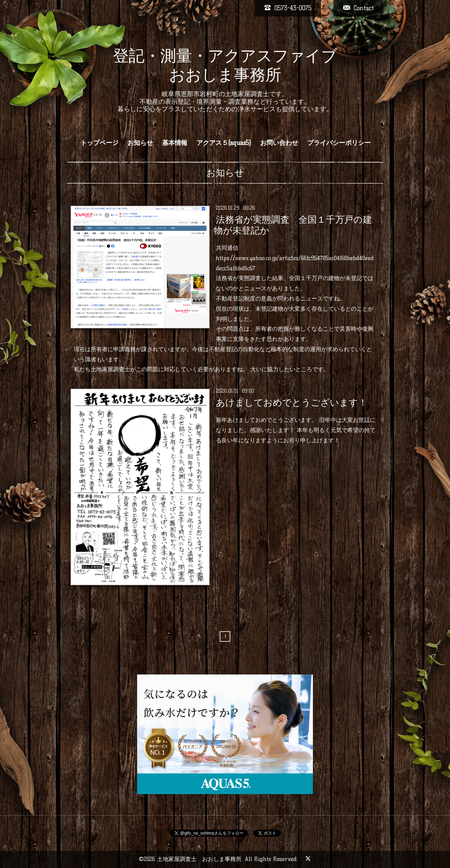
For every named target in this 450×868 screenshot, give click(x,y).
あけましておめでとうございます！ (292, 403)
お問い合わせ (279, 143)
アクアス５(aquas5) (224, 143)
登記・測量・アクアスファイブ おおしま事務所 (225, 65)
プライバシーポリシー (339, 143)
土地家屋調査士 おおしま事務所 (199, 859)
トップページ (99, 143)
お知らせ (140, 143)
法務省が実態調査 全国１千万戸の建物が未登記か (293, 225)
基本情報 (175, 143)
